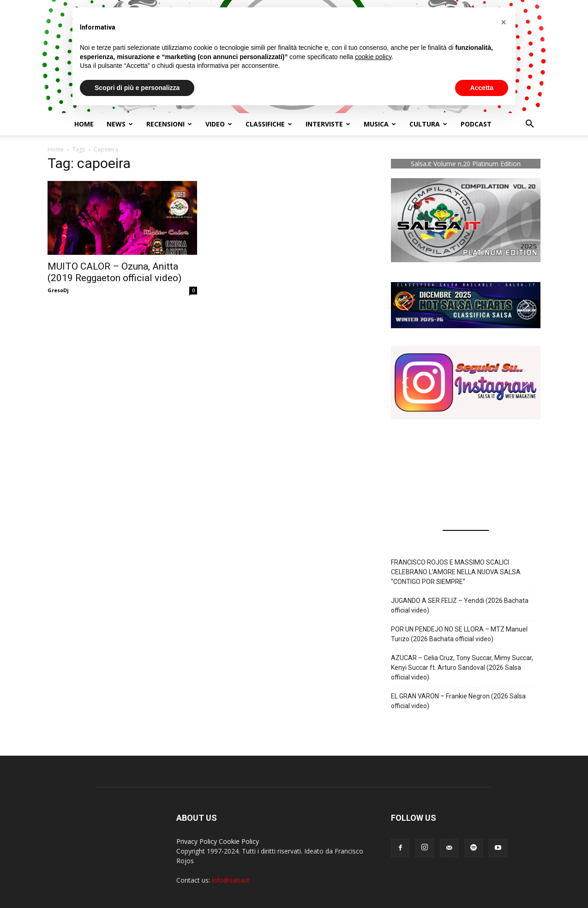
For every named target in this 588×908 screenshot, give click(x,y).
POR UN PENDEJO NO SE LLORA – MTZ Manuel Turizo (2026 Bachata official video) (459, 634)
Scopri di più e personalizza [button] (137, 88)
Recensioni (169, 124)
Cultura (428, 124)
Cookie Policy (239, 841)
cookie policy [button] (373, 57)
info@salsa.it (231, 880)
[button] (529, 125)
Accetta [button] (482, 88)
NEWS (120, 124)
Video (219, 124)
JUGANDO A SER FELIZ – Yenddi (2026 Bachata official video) (460, 605)
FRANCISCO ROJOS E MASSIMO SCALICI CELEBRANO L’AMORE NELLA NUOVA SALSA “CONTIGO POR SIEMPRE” (456, 572)
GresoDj (58, 290)
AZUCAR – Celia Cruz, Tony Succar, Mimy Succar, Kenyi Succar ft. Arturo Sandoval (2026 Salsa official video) (462, 667)
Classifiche (269, 124)
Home (84, 124)
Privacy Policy (197, 841)
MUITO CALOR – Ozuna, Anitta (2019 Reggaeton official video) (114, 272)
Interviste (328, 124)
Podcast (476, 124)
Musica (380, 124)
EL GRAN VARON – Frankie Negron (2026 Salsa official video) (458, 701)
